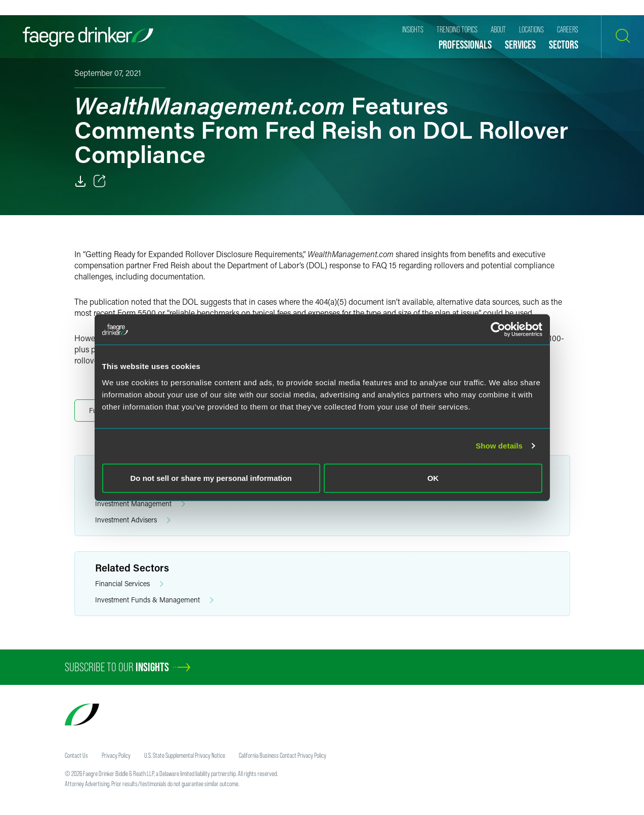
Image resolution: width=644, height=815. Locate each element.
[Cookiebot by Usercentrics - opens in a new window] (498, 330)
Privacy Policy (116, 755)
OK (433, 478)
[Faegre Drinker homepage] (88, 37)
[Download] (80, 181)
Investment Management (140, 504)
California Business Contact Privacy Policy (283, 755)
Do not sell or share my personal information (211, 478)
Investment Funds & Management (154, 600)
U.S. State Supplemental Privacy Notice (185, 755)
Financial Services (129, 584)
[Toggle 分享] (100, 181)
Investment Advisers (133, 520)
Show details (499, 446)
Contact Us (76, 755)
